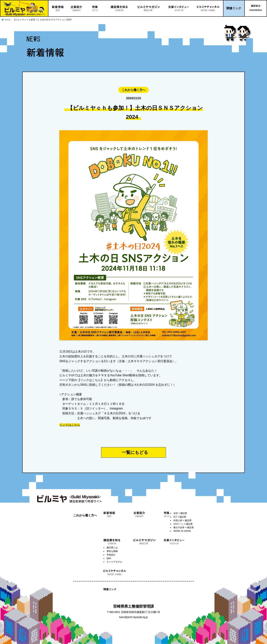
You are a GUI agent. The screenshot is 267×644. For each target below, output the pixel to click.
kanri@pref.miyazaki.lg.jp (133, 617)
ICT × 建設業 (180, 517)
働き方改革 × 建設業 (184, 527)
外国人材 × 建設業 (182, 520)
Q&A (109, 558)
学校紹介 (111, 555)
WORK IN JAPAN (182, 531)
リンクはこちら (70, 425)
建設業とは (112, 548)
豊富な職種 (112, 551)
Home (6, 20)
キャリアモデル (114, 562)
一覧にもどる (135, 452)
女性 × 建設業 (180, 513)
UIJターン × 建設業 (183, 524)
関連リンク (234, 8)
